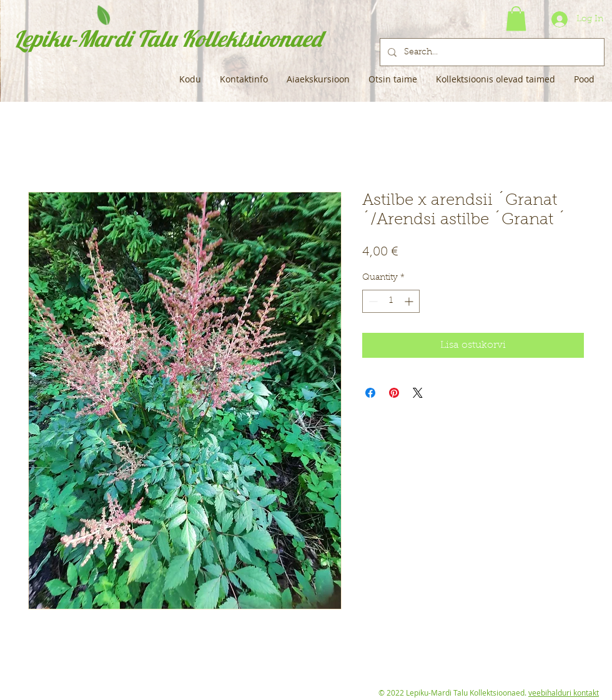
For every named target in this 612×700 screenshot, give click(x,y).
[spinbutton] (391, 301)
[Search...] (491, 52)
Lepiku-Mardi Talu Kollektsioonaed (168, 38)
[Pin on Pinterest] (394, 393)
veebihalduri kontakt (564, 693)
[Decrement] (372, 301)
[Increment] (410, 301)
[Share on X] (418, 393)
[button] (516, 18)
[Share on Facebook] (370, 393)
